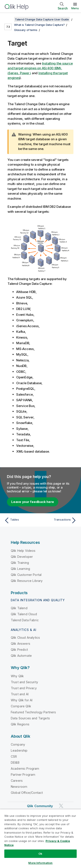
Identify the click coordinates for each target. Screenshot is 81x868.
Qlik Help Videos (23, 551)
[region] (40, 839)
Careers (17, 781)
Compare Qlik (21, 706)
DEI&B (15, 762)
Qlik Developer (22, 557)
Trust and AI (20, 694)
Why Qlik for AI (22, 700)
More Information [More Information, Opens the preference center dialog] (40, 863)
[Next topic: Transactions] (60, 520)
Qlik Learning (20, 569)
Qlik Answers (21, 644)
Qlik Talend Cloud (24, 614)
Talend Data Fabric (25, 620)
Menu (75, 8)
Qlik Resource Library (27, 581)
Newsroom (19, 787)
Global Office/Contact (27, 793)
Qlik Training (20, 563)
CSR (14, 756)
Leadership (19, 750)
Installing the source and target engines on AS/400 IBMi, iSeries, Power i (40, 68)
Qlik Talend (19, 608)
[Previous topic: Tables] (21, 520)
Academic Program (25, 769)
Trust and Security (24, 682)
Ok (40, 854)
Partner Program (23, 775)
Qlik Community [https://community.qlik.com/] (40, 806)
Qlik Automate (21, 656)
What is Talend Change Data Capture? (39, 25)
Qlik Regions (20, 724)
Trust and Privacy (24, 688)
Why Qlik (17, 676)
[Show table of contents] (9, 19)
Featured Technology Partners (33, 712)
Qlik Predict (19, 650)
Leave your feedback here (33, 502)
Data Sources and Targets (30, 718)
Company (18, 744)
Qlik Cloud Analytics (25, 638)
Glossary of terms (26, 30)
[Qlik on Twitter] (61, 806)
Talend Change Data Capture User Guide (42, 19)
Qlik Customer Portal (26, 575)
